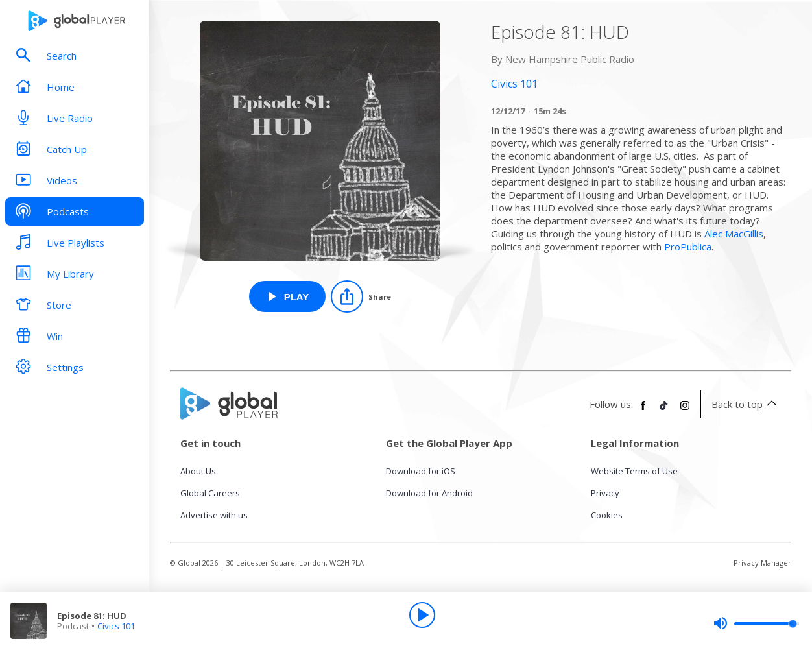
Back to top (746, 404)
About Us (198, 471)
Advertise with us (214, 515)
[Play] (422, 615)
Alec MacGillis (734, 234)
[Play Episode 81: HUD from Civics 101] (288, 296)
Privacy (605, 493)
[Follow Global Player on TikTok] (664, 411)
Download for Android (429, 493)
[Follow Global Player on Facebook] (643, 411)
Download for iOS (421, 471)
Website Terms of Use (634, 471)
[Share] (361, 296)
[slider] (756, 623)
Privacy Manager (762, 563)
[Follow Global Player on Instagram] (685, 411)
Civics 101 (116, 626)
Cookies (607, 515)
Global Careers (210, 493)
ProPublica (688, 247)
